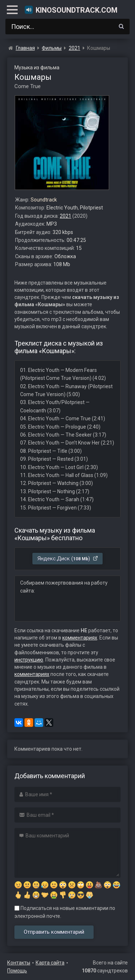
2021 (66, 216)
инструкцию (29, 660)
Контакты (19, 963)
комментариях (80, 638)
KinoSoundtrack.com (71, 10)
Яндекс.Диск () (68, 559)
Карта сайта (50, 963)
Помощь (17, 971)
